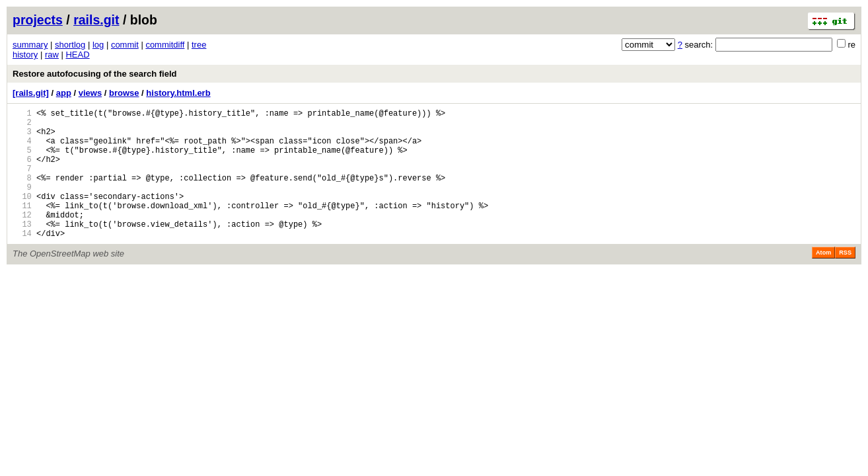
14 (22, 261)
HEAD (77, 55)
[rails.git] (31, 93)
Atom (823, 280)
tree (199, 45)
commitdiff (165, 45)
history (25, 55)
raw (52, 55)
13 (22, 250)
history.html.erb (178, 93)
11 (22, 227)
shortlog (70, 45)
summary (30, 45)
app (64, 93)
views (90, 93)
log (98, 45)
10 (22, 216)
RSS (845, 280)
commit (125, 45)
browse (124, 93)
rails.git (96, 20)
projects (38, 20)
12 (22, 238)
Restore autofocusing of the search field (95, 74)
